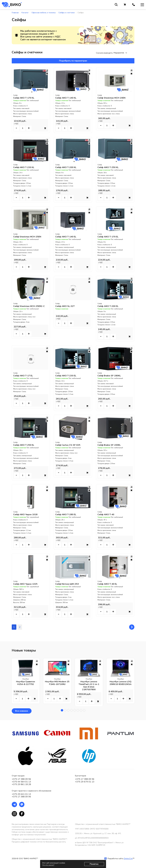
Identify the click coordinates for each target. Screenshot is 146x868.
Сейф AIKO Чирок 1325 (25, 584)
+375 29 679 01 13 (85, 782)
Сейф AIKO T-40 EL (107, 584)
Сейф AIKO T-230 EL (66, 376)
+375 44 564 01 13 (21, 782)
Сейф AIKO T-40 (106, 515)
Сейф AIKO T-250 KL (108, 167)
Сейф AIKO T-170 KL (24, 98)
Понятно (94, 864)
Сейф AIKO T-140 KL (66, 98)
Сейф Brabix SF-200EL (109, 445)
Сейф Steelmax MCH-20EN (111, 98)
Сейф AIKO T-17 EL (23, 376)
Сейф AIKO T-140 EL (66, 237)
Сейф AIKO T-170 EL (108, 237)
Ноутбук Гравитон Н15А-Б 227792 (26, 683)
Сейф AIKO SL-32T (65, 306)
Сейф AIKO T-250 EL (24, 445)
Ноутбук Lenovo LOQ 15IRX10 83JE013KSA (120, 683)
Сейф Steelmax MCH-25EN (27, 237)
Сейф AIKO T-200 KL (66, 167)
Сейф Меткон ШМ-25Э (67, 584)
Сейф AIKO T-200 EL (108, 306)
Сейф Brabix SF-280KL (109, 376)
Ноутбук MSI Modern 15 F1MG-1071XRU (57, 683)
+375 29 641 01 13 (21, 794)
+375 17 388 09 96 (21, 779)
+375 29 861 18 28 (21, 784)
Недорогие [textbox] (119, 53)
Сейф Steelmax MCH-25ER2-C (29, 306)
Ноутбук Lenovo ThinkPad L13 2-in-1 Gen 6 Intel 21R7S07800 (89, 686)
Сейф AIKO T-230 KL (24, 167)
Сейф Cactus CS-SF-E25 (68, 445)
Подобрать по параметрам (73, 61)
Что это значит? (48, 865)
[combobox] (121, 53)
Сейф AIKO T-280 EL (66, 515)
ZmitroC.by (128, 859)
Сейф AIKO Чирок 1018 (25, 515)
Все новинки (22, 711)
